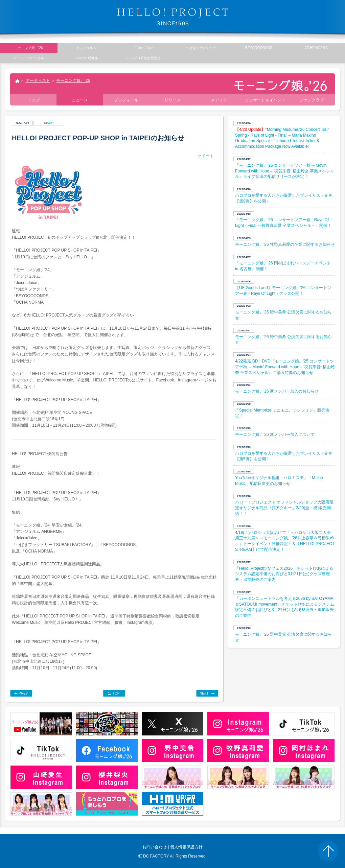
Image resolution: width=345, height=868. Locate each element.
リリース (172, 100)
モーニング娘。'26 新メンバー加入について (275, 435)
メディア (219, 100)
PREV (23, 693)
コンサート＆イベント (265, 100)
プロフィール (126, 100)
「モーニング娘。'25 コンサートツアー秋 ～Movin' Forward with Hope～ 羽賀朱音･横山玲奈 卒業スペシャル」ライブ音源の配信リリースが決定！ (285, 171)
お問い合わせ (155, 847)
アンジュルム (86, 48)
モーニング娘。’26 (73, 80)
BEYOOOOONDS (259, 48)
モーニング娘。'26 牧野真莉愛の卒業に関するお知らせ (285, 244)
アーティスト (38, 80)
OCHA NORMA (316, 48)
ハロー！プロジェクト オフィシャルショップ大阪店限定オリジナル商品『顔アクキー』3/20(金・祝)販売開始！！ (284, 508)
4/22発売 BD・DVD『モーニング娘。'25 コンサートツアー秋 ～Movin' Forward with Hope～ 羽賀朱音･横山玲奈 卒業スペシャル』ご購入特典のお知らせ (285, 367)
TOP (116, 693)
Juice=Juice (144, 48)
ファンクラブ (312, 100)
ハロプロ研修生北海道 (144, 58)
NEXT (204, 693)
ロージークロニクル (29, 58)
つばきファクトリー (201, 48)
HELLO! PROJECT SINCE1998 (172, 17)
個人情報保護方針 (186, 847)
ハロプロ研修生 (86, 58)
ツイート (206, 156)
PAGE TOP (328, 851)
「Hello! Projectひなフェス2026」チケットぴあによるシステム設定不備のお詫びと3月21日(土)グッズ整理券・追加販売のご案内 (284, 574)
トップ (17, 82)
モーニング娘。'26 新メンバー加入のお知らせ (277, 391)
